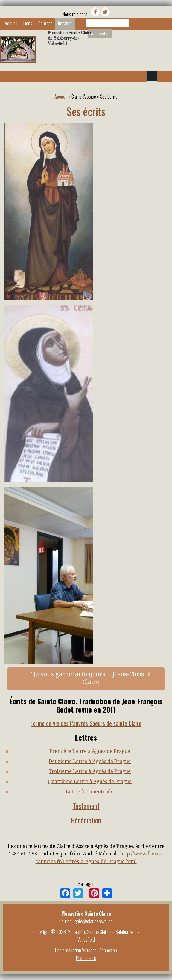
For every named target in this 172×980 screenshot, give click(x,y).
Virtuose (89, 950)
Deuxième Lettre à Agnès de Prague (90, 761)
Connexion (108, 950)
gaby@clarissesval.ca (94, 921)
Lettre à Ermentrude (90, 792)
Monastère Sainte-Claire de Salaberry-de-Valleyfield (70, 38)
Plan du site (86, 958)
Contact (45, 23)
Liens (28, 23)
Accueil (11, 23)
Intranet (65, 23)
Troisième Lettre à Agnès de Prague (90, 771)
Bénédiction (86, 820)
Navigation (152, 76)
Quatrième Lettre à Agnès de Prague (90, 781)
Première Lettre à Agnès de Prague (90, 751)
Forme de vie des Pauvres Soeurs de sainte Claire (86, 723)
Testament (86, 806)
